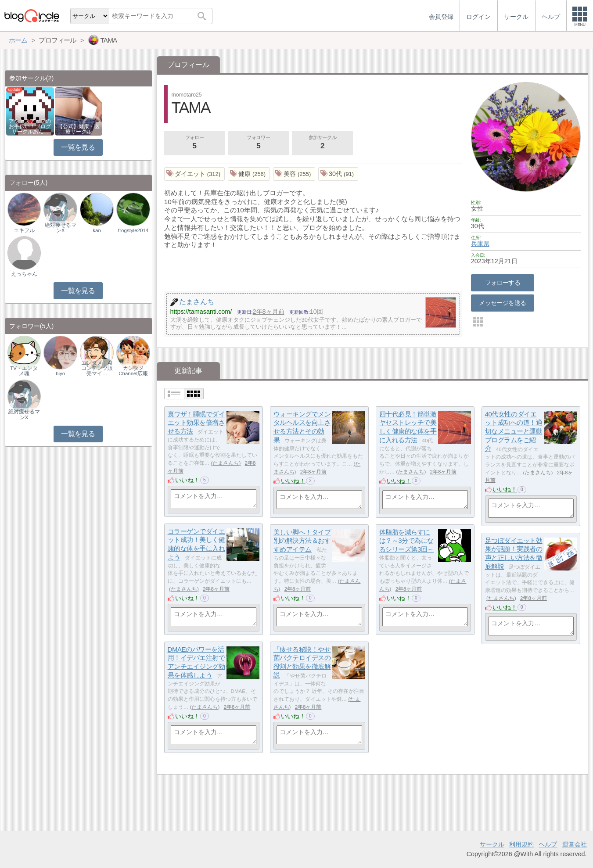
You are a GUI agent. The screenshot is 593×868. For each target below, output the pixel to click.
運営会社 (575, 844)
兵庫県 (480, 244)
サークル (492, 844)
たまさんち (226, 463)
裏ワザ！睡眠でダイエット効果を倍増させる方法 (196, 423)
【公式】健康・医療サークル (79, 129)
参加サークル (323, 143)
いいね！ (187, 480)
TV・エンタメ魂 (24, 371)
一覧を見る (78, 147)
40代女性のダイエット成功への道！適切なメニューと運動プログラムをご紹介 (514, 431)
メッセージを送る (502, 303)
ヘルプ (548, 844)
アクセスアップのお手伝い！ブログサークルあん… (30, 126)
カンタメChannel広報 (133, 371)
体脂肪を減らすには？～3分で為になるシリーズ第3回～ (406, 541)
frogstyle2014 (133, 230)
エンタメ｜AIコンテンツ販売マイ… (97, 368)
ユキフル (24, 230)
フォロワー (259, 143)
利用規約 (521, 844)
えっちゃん (24, 274)
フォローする (503, 283)
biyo (60, 373)
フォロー (194, 143)
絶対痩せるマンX (61, 228)
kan (97, 230)
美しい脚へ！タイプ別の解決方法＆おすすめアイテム (302, 541)
